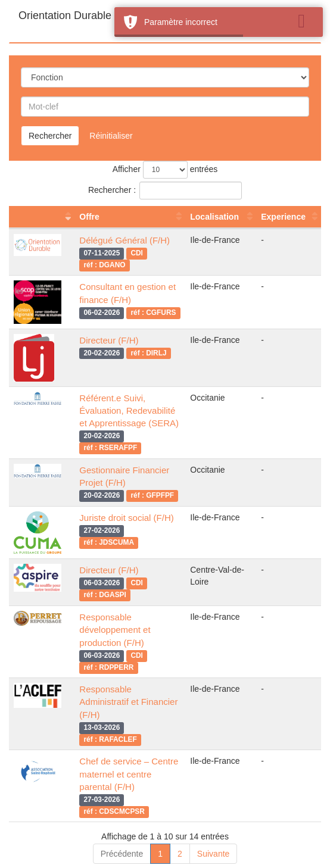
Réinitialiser (111, 136)
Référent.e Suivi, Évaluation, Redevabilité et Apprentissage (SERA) (129, 411)
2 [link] (180, 854)
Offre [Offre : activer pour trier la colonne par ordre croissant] (89, 217)
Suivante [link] (213, 854)
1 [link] (160, 854)
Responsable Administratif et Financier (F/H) (128, 702)
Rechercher (50, 136)
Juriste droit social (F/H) (126, 518)
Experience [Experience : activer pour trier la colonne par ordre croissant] (283, 217)
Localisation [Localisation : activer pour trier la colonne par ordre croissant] (214, 217)
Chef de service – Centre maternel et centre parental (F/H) (129, 774)
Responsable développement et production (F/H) (115, 630)
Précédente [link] (122, 854)
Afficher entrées (165, 170)
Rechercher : (165, 191)
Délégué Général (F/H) (124, 240)
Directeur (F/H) (109, 340)
